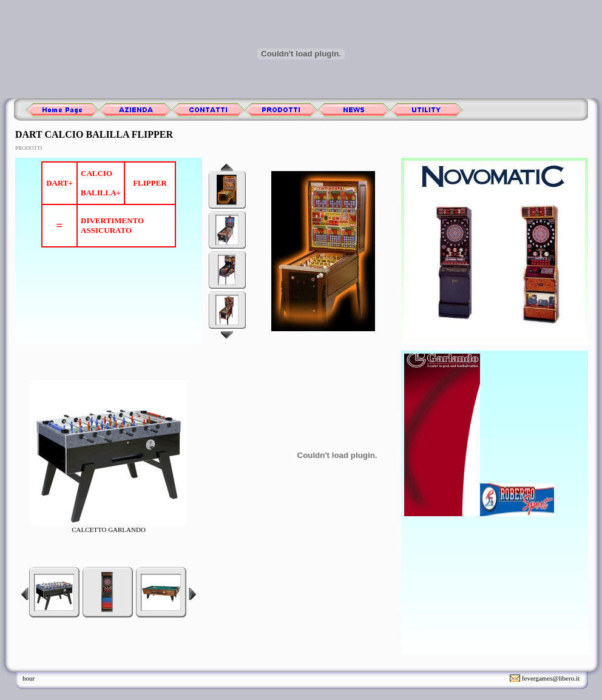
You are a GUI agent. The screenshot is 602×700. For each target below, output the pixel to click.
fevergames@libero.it (551, 678)
